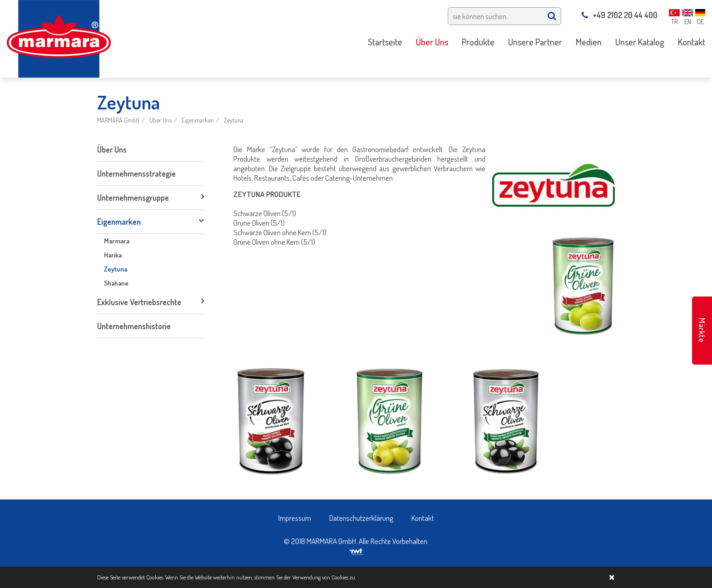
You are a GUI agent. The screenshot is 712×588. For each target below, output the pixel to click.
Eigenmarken (198, 120)
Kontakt (423, 518)
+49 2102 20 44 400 (620, 15)
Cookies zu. (344, 577)
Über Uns (161, 120)
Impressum (295, 518)
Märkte (702, 330)
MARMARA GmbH (118, 120)
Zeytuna (234, 120)
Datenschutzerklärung (361, 518)
